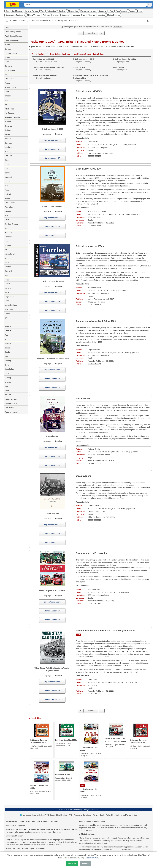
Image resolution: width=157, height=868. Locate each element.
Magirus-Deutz (11, 297)
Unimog (8, 382)
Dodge (7, 181)
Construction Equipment (15, 15)
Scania (7, 348)
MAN (7, 301)
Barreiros (8, 126)
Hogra (7, 241)
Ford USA (9, 207)
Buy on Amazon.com (52, 140)
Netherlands (9, 79)
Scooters (102, 11)
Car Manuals (17, 11)
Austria (7, 45)
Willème (8, 395)
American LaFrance (12, 117)
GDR (7, 62)
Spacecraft (66, 15)
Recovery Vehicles (12, 412)
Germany (8, 66)
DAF (6, 169)
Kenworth (8, 271)
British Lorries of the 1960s (66, 740)
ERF (6, 186)
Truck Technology (12, 40)
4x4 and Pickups (31, 11)
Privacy (96, 815)
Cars (7, 11)
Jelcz (7, 262)
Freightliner (9, 211)
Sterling (8, 361)
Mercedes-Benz (11, 305)
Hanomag (9, 232)
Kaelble (8, 267)
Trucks (132, 11)
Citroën (8, 160)
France (7, 57)
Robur (7, 339)
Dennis (7, 173)
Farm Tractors (121, 11)
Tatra (7, 373)
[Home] (7, 21)
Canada (8, 49)
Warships (92, 15)
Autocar (8, 122)
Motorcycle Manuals (88, 11)
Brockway (9, 147)
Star (6, 356)
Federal (8, 194)
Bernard (8, 139)
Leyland (8, 288)
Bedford (8, 130)
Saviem (8, 344)
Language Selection (31, 815)
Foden (7, 198)
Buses (140, 11)
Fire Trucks (9, 408)
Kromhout (9, 275)
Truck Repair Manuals (13, 36)
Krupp (7, 280)
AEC (7, 105)
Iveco (7, 258)
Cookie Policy (105, 815)
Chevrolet (8, 156)
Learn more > (118, 27)
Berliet (7, 134)
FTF (6, 215)
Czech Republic (11, 53)
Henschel (8, 237)
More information (92, 858)
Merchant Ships (79, 15)
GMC (7, 228)
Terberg (8, 378)
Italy (6, 75)
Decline (86, 864)
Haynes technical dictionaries (60, 842)
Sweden (8, 96)
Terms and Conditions (83, 815)
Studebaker (9, 369)
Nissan (7, 314)
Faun (7, 190)
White (7, 390)
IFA (6, 250)
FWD (7, 220)
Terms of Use (131, 815)
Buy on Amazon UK (52, 149)
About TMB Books (47, 815)
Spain (7, 92)
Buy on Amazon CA (52, 158)
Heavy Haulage (11, 403)
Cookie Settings (118, 815)
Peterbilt (8, 326)
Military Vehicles (34, 15)
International (10, 254)
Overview (91, 33)
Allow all (72, 864)
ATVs (111, 11)
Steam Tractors (11, 399)
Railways (46, 15)
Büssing (8, 151)
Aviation (56, 15)
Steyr (7, 365)
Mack (7, 292)
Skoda (7, 352)
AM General (9, 113)
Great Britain (10, 70)
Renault (8, 331)
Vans (42, 11)
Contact (64, 815)
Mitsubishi (9, 309)
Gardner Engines (11, 224)
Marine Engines (114, 15)
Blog (58, 815)
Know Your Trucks (62, 775)
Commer (8, 164)
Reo (6, 335)
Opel (7, 322)
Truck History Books (13, 32)
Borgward (8, 143)
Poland (7, 83)
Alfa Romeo (9, 109)
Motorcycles (73, 11)
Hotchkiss (9, 245)
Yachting (101, 15)
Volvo (7, 386)
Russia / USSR (11, 87)
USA (7, 100)
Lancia (7, 284)
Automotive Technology (56, 11)
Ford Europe (10, 203)
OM (6, 318)
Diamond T (9, 177)
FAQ (71, 815)
